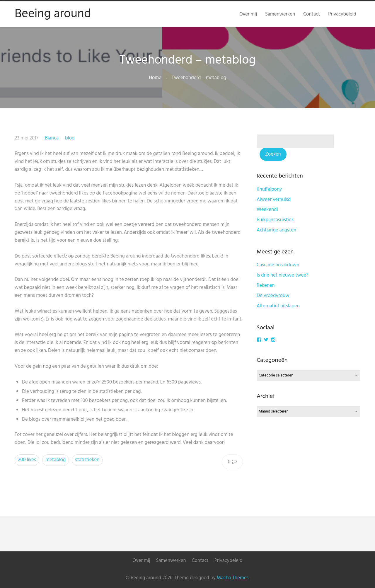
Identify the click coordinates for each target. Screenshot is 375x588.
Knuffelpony (269, 189)
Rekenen (266, 286)
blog (70, 138)
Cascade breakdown (278, 265)
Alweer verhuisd (274, 200)
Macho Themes (233, 578)
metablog (56, 460)
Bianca (52, 138)
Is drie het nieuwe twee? (283, 275)
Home (155, 78)
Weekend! (267, 210)
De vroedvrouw (273, 296)
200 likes (27, 460)
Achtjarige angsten (276, 230)
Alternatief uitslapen (278, 306)
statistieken (87, 460)
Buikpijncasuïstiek (275, 220)
